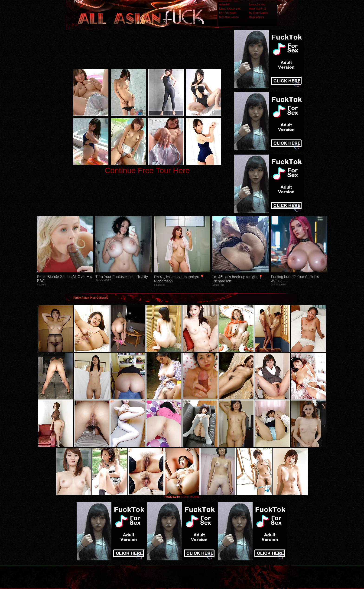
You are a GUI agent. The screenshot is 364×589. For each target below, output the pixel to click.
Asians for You (257, 4)
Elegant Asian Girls (230, 9)
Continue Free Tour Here (147, 170)
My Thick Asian (228, 13)
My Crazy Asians (258, 13)
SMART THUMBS (190, 497)
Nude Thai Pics (257, 9)
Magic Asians (256, 17)
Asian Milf (225, 4)
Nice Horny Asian (229, 17)
